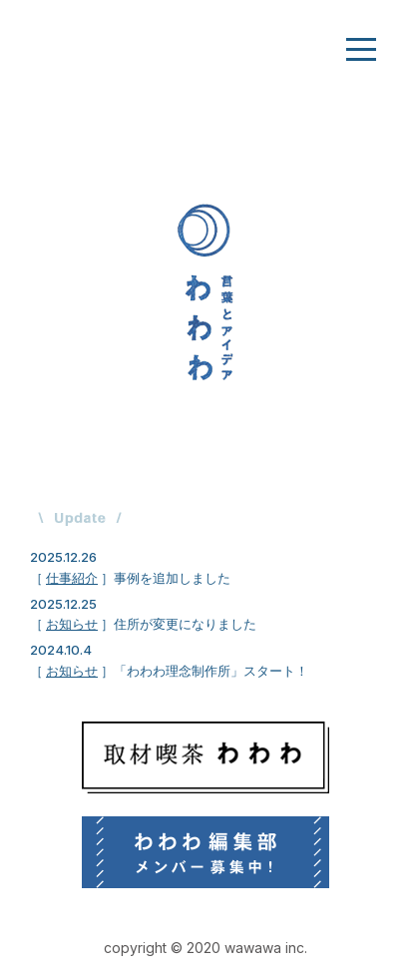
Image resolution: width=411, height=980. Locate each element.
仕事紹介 (72, 578)
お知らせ (72, 624)
